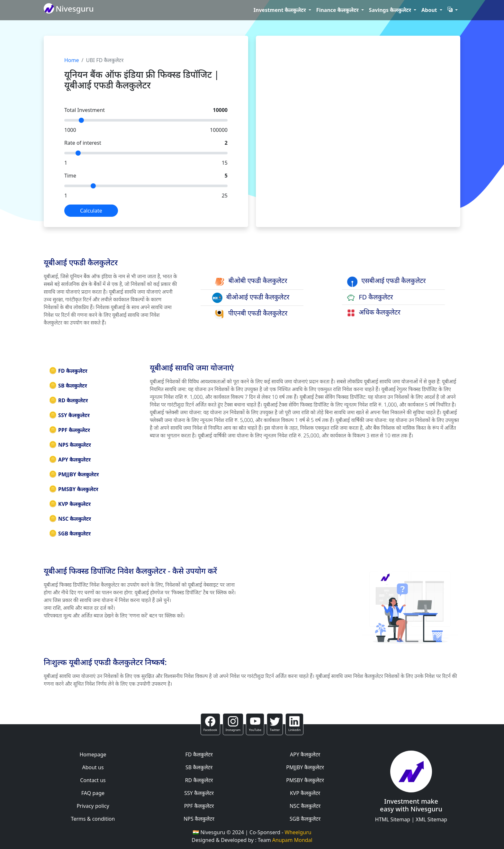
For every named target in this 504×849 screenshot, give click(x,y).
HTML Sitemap (393, 819)
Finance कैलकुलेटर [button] (338, 10)
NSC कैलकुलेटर (70, 519)
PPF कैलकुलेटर (69, 430)
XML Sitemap (431, 819)
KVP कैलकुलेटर (70, 504)
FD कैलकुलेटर (68, 371)
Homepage (93, 754)
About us (93, 767)
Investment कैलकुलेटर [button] (280, 10)
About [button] (430, 10)
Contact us (93, 780)
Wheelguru (298, 832)
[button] (453, 10)
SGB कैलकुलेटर (70, 534)
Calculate (91, 211)
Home (72, 60)
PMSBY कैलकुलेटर (74, 489)
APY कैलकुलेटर (70, 460)
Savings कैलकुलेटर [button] (391, 10)
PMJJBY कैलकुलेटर (74, 474)
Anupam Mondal (292, 840)
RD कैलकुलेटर (68, 400)
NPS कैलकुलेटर (70, 445)
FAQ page (93, 793)
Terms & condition (93, 819)
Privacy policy (93, 806)
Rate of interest (83, 143)
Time (70, 176)
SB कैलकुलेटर (68, 386)
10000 (220, 110)
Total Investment (85, 110)
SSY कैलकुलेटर (69, 415)
